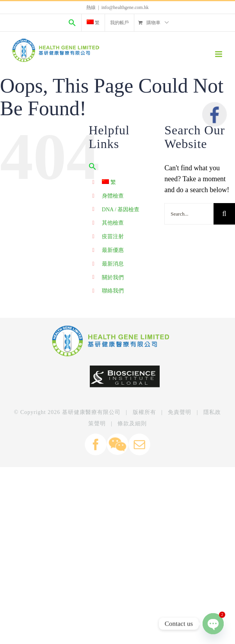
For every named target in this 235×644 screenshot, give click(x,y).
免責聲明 (180, 412)
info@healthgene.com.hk (125, 7)
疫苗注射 (113, 236)
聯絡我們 (113, 291)
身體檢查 (113, 196)
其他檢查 (113, 223)
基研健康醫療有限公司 (91, 412)
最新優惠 (113, 250)
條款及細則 (132, 424)
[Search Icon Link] (72, 23)
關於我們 (113, 277)
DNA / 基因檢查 (121, 210)
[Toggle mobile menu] (219, 54)
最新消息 (113, 264)
